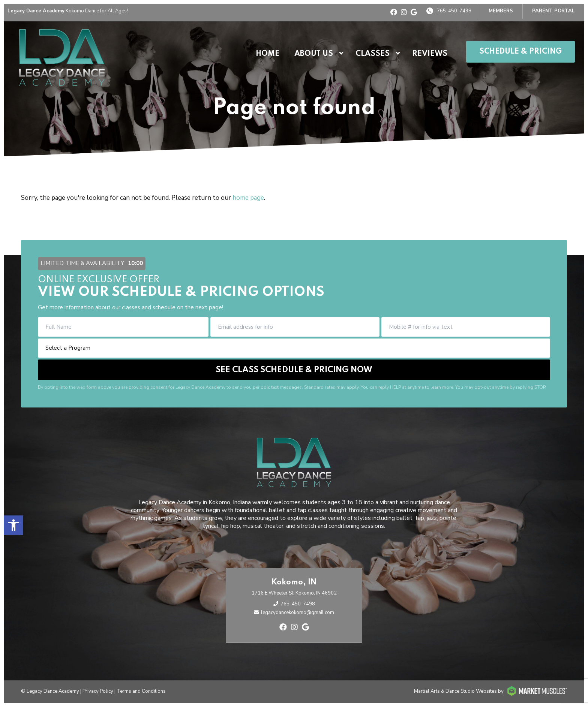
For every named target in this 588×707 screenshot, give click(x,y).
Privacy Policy (98, 691)
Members (501, 11)
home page (248, 198)
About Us (314, 54)
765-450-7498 (454, 11)
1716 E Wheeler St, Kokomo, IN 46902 (294, 593)
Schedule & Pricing (520, 52)
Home (268, 54)
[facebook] (394, 12)
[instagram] (404, 12)
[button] (13, 525)
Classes (373, 54)
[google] (414, 12)
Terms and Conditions (141, 691)
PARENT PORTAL (553, 11)
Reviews (430, 54)
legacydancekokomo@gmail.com (298, 613)
